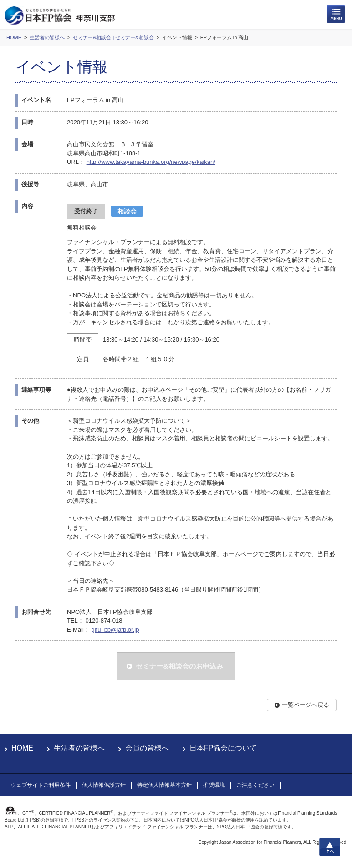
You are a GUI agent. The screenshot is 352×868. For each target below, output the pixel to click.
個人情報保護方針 (104, 785)
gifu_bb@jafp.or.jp (115, 630)
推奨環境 (214, 785)
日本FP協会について (223, 748)
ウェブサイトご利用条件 (41, 785)
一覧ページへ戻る (306, 705)
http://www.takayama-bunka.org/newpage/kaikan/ (151, 162)
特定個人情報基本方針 (164, 785)
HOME (22, 748)
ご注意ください (255, 785)
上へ (330, 847)
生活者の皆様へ (79, 748)
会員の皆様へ (147, 748)
